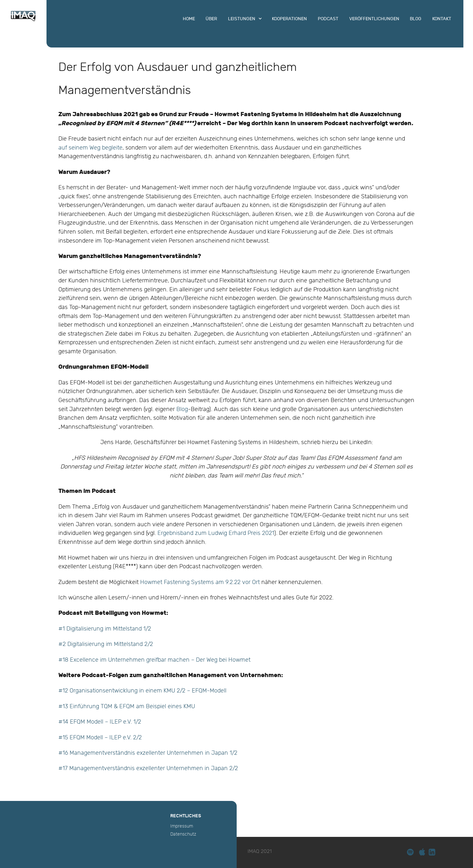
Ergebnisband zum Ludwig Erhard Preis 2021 (216, 533)
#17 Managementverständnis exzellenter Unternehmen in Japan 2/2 (148, 768)
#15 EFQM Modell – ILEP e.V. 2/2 (100, 738)
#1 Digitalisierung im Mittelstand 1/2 (105, 629)
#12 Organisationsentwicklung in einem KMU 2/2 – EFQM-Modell (142, 691)
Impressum (182, 826)
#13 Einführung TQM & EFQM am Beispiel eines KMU (127, 706)
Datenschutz (183, 834)
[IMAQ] (23, 20)
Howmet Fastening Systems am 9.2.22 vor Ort (200, 582)
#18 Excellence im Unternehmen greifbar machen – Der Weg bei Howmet (154, 660)
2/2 (148, 644)
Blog (182, 409)
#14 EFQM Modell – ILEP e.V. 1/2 (100, 722)
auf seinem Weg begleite (90, 148)
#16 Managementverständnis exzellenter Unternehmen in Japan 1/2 (148, 753)
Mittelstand (128, 644)
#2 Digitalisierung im (86, 644)
